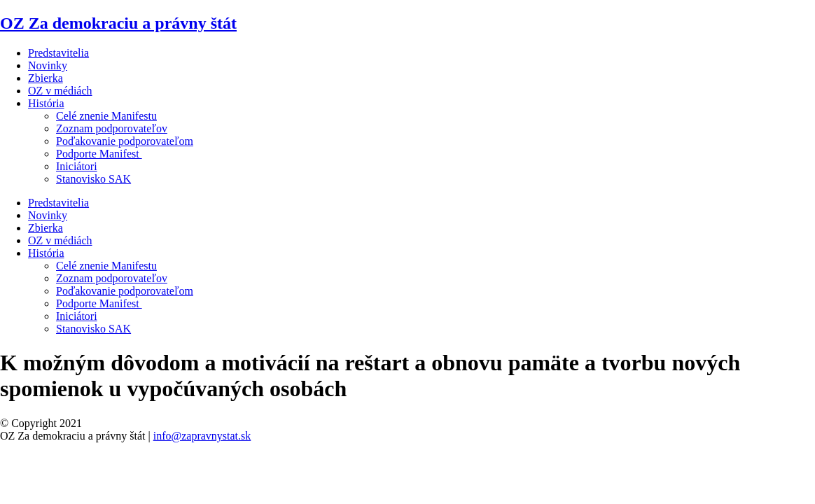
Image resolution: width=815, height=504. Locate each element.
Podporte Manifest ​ (99, 154)
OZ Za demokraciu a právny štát (118, 23)
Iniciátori (77, 166)
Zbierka (46, 78)
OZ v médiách (60, 91)
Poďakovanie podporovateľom (125, 141)
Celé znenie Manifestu (106, 116)
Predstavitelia (58, 53)
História (46, 103)
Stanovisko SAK (93, 179)
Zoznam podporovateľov (112, 128)
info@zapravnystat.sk (202, 436)
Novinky (48, 65)
